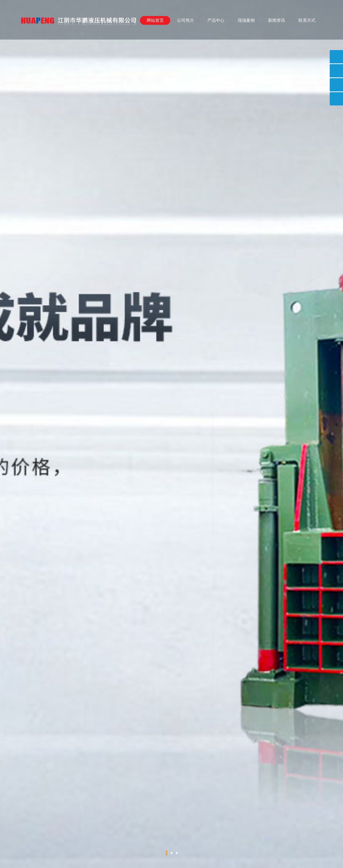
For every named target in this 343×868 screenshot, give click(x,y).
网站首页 (155, 20)
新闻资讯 (277, 20)
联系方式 (307, 20)
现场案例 (246, 20)
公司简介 (186, 20)
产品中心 (216, 20)
